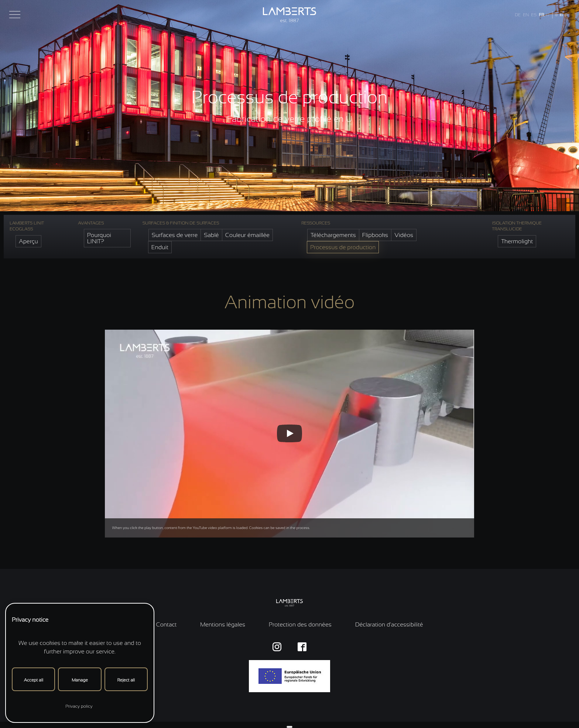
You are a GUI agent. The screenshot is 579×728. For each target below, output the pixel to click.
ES (534, 15)
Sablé (211, 235)
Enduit (160, 247)
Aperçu (28, 241)
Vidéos (404, 235)
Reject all (126, 680)
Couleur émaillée (247, 235)
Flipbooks (375, 235)
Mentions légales (223, 624)
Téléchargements (333, 235)
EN (526, 15)
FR (541, 15)
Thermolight (517, 241)
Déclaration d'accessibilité (389, 624)
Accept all (33, 680)
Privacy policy (79, 706)
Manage (80, 680)
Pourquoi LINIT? (99, 238)
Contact (166, 624)
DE (518, 15)
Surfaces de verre (175, 235)
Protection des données (300, 624)
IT (548, 15)
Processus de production (343, 247)
